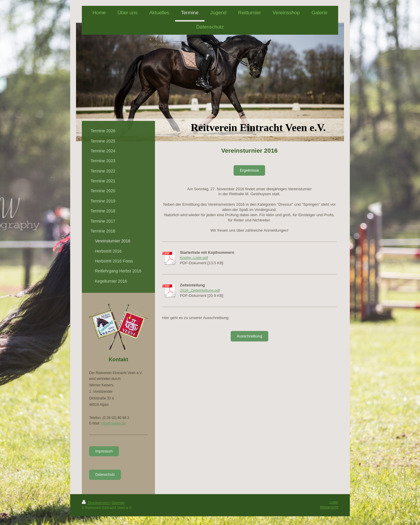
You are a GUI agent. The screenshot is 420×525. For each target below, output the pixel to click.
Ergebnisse (249, 170)
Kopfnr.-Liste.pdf (194, 258)
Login (334, 502)
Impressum (104, 451)
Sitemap (118, 503)
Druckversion (96, 503)
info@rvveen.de (113, 423)
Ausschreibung (249, 336)
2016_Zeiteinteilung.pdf (200, 290)
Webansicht (329, 507)
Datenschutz (105, 475)
